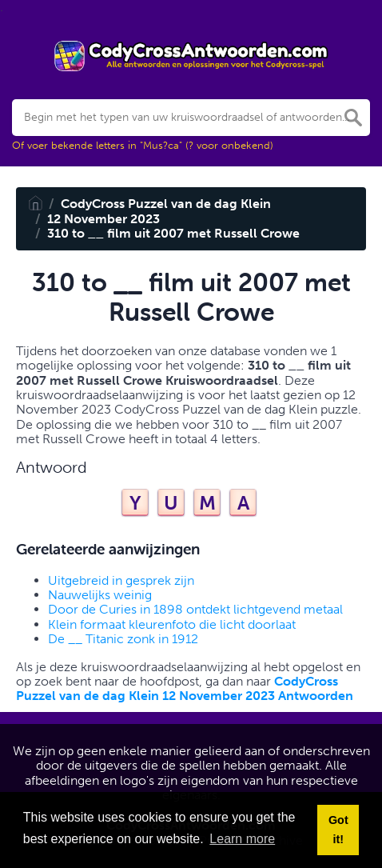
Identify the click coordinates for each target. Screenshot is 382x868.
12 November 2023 (103, 219)
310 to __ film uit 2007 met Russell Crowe (173, 233)
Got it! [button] (338, 830)
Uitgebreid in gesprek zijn (121, 580)
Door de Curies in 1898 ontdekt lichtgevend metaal (195, 609)
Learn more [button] (242, 839)
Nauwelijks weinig (100, 595)
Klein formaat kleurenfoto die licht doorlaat (172, 624)
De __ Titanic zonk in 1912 (123, 639)
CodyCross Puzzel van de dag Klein (166, 204)
